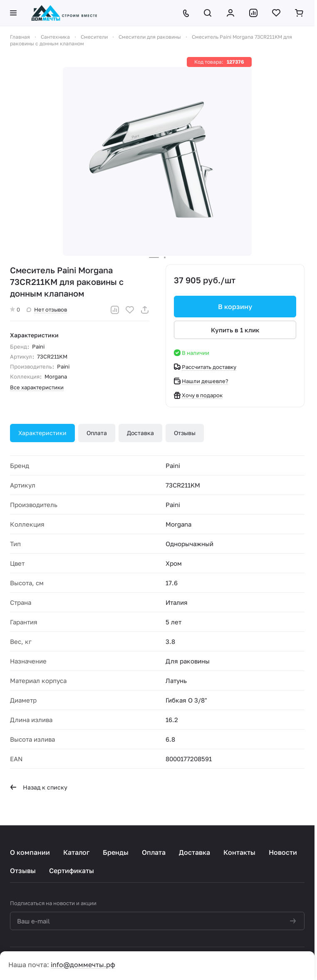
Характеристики (42, 433)
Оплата (97, 433)
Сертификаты (72, 871)
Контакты (239, 852)
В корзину (235, 307)
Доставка (140, 433)
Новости (283, 852)
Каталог (76, 852)
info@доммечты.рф (83, 965)
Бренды (116, 852)
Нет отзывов (47, 309)
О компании (30, 852)
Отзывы (185, 433)
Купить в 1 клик (235, 330)
